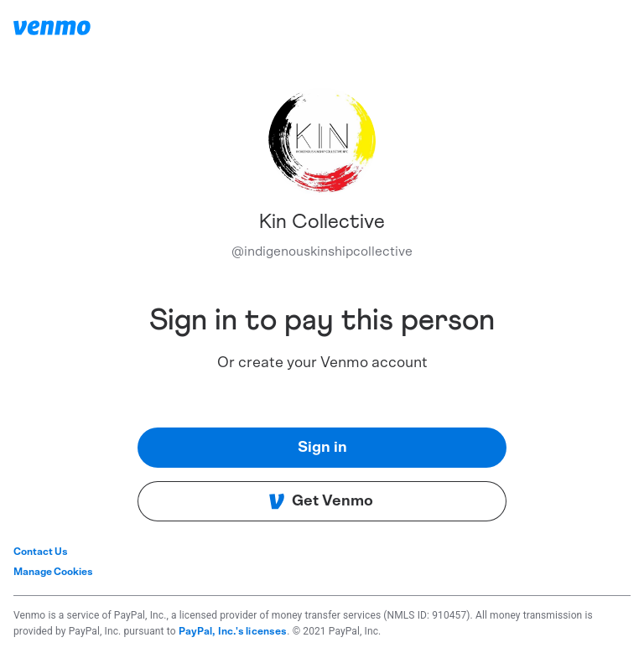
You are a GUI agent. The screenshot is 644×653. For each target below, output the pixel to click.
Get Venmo (321, 501)
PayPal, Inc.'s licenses (233, 631)
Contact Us (41, 552)
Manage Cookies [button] (53, 572)
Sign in (322, 448)
